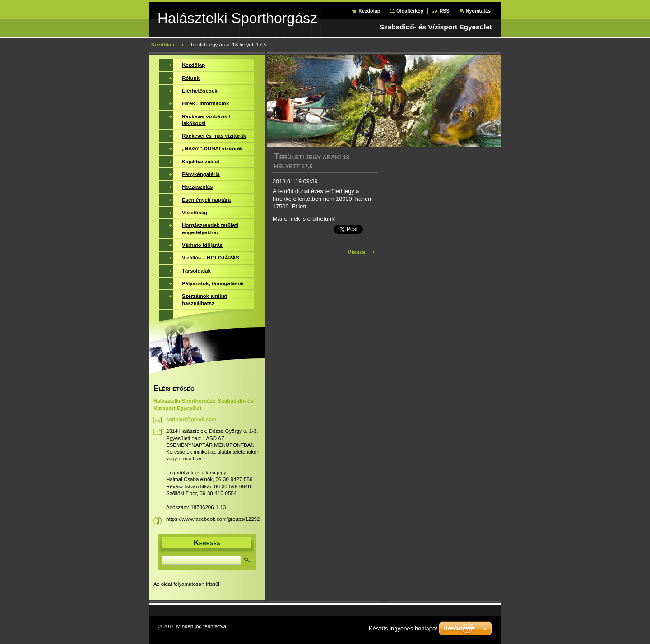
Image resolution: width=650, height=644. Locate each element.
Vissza (357, 252)
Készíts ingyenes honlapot (403, 628)
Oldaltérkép (410, 11)
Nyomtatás (478, 11)
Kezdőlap (369, 11)
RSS (444, 11)
